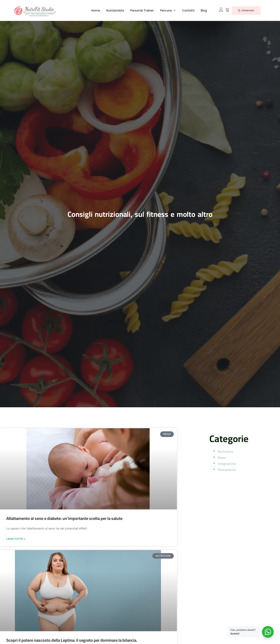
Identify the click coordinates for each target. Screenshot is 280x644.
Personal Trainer (142, 10)
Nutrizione (225, 451)
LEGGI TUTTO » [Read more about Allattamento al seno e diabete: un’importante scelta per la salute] (16, 539)
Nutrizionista (115, 10)
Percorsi (168, 11)
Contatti (188, 10)
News (222, 458)
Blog (204, 10)
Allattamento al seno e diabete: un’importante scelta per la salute (64, 518)
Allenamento (227, 470)
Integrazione (227, 464)
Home (96, 10)
